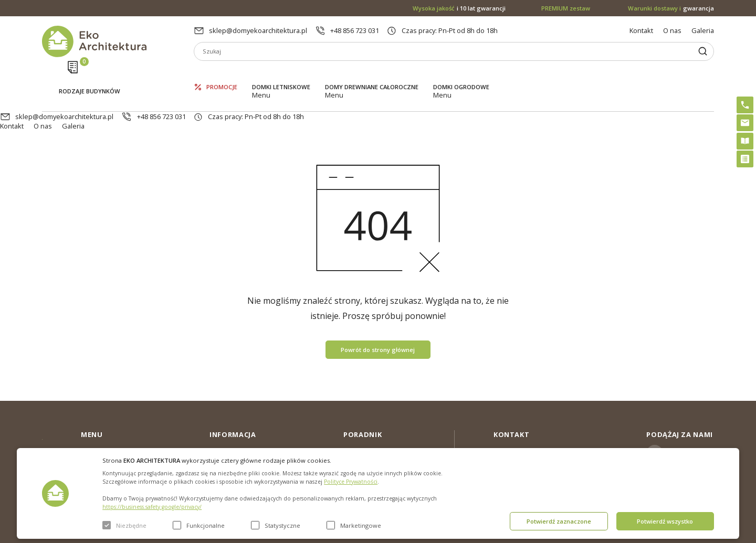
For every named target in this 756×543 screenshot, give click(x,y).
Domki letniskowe (281, 74)
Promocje (222, 74)
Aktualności (227, 429)
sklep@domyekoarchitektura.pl (258, 30)
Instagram (685, 414)
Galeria (703, 30)
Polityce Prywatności (351, 482)
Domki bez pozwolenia (379, 412)
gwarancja (671, 8)
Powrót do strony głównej (378, 310)
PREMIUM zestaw (370, 429)
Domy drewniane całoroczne (372, 74)
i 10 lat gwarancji (459, 8)
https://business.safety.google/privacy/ (152, 507)
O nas (672, 30)
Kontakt (641, 30)
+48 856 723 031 (355, 30)
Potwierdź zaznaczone (559, 521)
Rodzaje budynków (90, 75)
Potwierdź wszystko (665, 521)
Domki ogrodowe (461, 74)
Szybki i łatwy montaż (376, 445)
